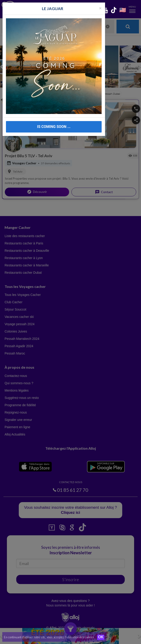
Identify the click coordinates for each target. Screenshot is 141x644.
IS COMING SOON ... (54, 127)
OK (101, 637)
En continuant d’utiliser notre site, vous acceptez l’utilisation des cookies (49, 637)
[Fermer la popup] (100, 8)
